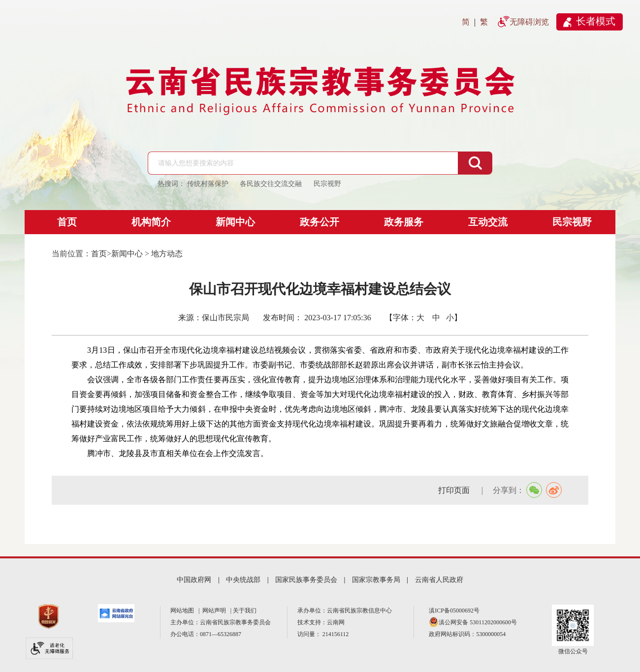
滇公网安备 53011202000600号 (478, 622)
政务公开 (320, 222)
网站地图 (184, 611)
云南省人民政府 (439, 580)
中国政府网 (194, 580)
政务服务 (404, 222)
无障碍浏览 (529, 22)
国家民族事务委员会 (306, 580)
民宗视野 (572, 222)
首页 (67, 222)
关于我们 (245, 611)
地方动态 (167, 254)
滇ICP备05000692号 (454, 611)
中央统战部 (243, 580)
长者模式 (596, 21)
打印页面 (455, 490)
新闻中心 (235, 222)
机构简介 (151, 222)
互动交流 (488, 222)
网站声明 (216, 611)
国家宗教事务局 (376, 580)
